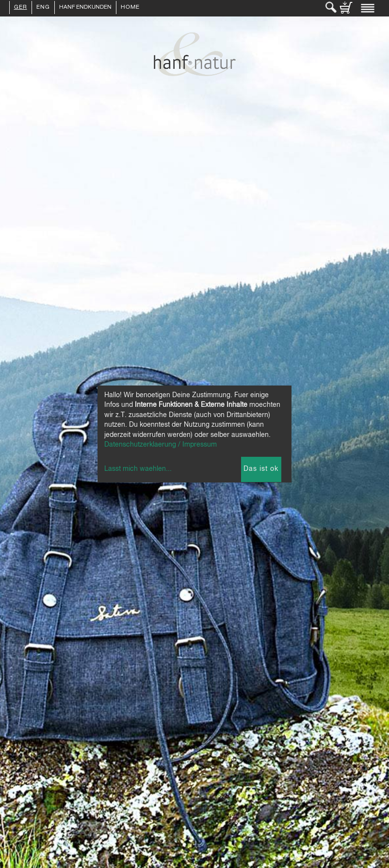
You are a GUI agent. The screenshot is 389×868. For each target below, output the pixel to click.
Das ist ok (261, 469)
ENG (43, 8)
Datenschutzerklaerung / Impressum (161, 445)
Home (130, 8)
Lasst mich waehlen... (138, 469)
